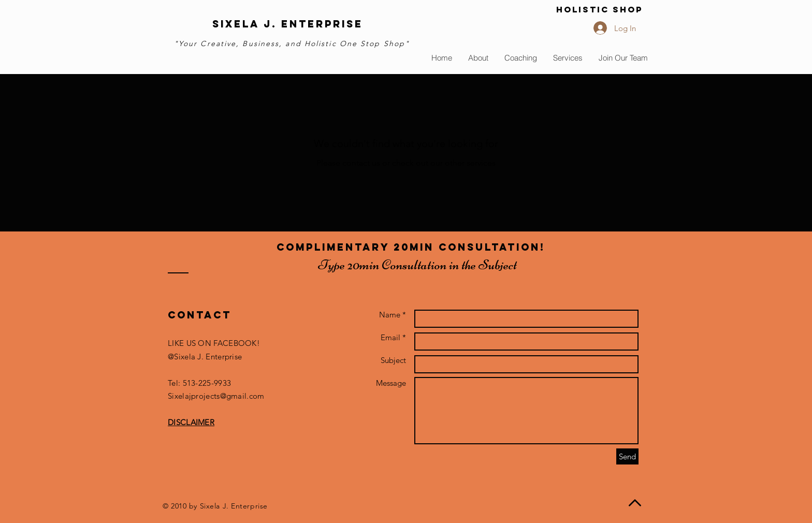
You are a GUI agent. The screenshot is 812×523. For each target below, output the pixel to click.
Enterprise (322, 24)
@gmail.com (242, 396)
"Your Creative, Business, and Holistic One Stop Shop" (292, 43)
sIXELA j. (247, 24)
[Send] (627, 456)
